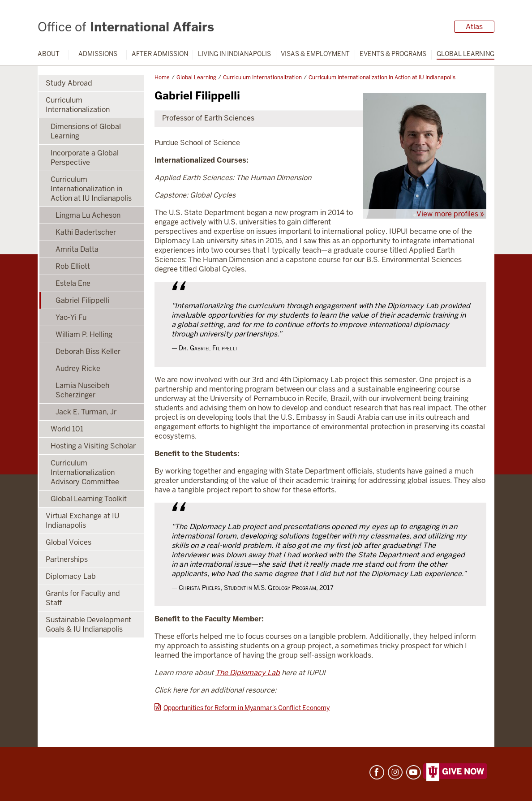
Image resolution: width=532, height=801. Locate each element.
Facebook (377, 772)
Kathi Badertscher (86, 232)
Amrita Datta (77, 249)
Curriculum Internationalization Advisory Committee (85, 472)
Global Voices (69, 542)
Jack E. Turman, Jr (86, 412)
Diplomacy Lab (71, 576)
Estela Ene (73, 283)
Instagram (395, 772)
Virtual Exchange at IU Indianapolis (82, 521)
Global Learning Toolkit (89, 499)
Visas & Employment (315, 54)
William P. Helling (84, 334)
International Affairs (126, 27)
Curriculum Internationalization (262, 78)
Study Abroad (69, 83)
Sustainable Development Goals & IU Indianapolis (88, 624)
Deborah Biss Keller (88, 351)
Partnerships (67, 559)
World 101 (67, 429)
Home (162, 78)
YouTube (414, 772)
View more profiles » (450, 214)
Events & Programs (393, 54)
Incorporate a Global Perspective (85, 158)
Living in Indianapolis (234, 54)
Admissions (98, 54)
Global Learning (465, 54)
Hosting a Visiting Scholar (93, 446)
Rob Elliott (73, 266)
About (49, 54)
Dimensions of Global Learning (86, 131)
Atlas (474, 27)
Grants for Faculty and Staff (83, 598)
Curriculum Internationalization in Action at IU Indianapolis (382, 78)
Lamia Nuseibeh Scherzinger (82, 390)
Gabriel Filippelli (82, 300)
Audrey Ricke (78, 368)
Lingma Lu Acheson (88, 215)
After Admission (160, 54)
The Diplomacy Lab (248, 673)
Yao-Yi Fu (71, 317)
